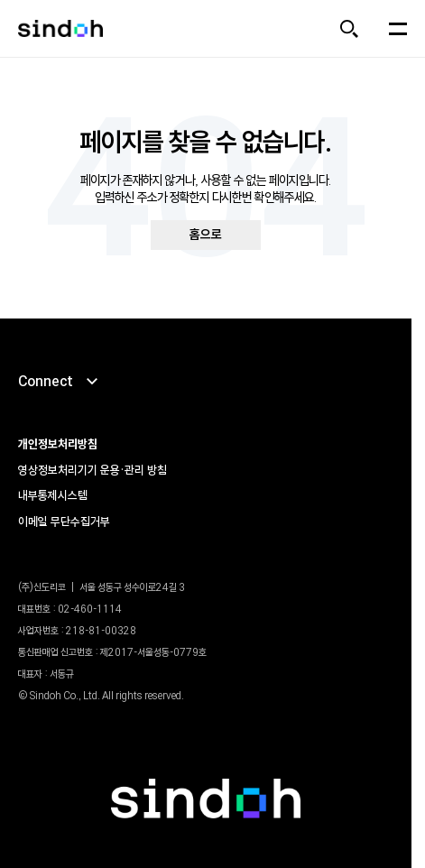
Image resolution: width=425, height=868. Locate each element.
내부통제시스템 (53, 495)
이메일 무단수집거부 (64, 522)
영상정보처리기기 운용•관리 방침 (92, 470)
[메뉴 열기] (398, 29)
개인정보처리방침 (58, 444)
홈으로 (206, 235)
